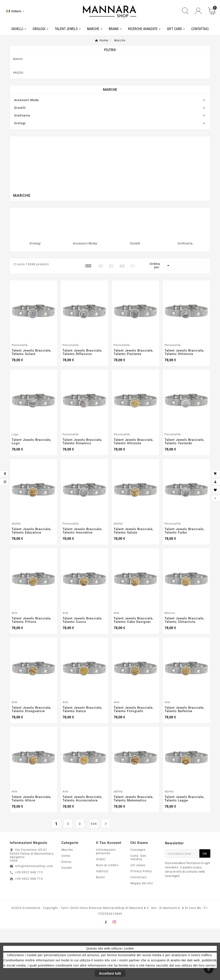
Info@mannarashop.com (34, 918)
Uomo (66, 907)
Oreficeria (22, 167)
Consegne (138, 901)
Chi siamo (138, 917)
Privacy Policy (141, 923)
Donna (66, 913)
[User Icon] (198, 11)
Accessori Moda (27, 152)
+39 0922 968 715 (29, 924)
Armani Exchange (112, 74)
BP (112, 87)
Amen (112, 67)
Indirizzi (102, 923)
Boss (112, 80)
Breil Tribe (112, 101)
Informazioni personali (106, 903)
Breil (112, 94)
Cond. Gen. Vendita (139, 909)
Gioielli (20, 159)
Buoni (100, 929)
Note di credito (107, 917)
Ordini (101, 911)
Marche (110, 141)
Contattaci (139, 929)
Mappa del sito (142, 935)
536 (94, 875)
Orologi (20, 175)
